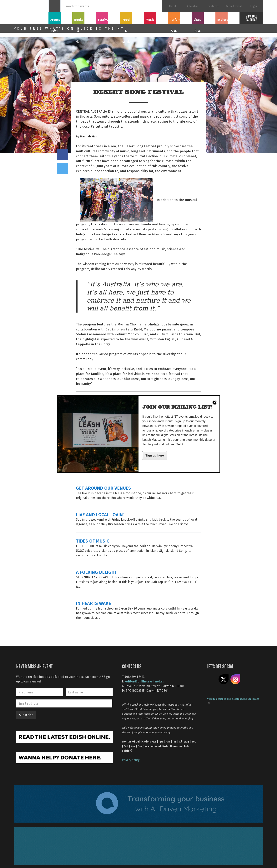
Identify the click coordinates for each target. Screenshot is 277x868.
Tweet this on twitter (63, 168)
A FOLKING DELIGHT (96, 572)
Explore (227, 18)
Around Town (60, 18)
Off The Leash (31, 12)
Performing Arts (180, 18)
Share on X (224, 679)
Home (55, 6)
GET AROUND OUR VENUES (103, 488)
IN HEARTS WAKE (93, 603)
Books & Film (84, 18)
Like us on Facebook (212, 679)
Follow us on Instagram (235, 679)
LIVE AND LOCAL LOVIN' (100, 514)
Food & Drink (132, 18)
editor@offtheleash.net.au (145, 681)
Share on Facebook (63, 155)
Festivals (108, 18)
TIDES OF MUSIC (93, 541)
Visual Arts (204, 18)
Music (156, 18)
